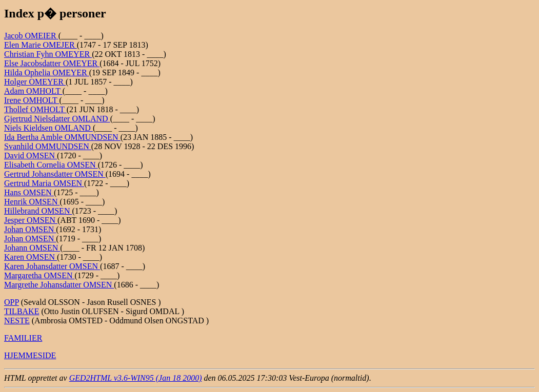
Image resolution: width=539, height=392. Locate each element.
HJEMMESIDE (30, 355)
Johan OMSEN (30, 229)
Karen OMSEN (31, 257)
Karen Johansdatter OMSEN (52, 266)
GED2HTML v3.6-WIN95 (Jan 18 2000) (136, 378)
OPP (12, 302)
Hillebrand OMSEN (38, 211)
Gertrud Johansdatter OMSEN (55, 174)
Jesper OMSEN (31, 220)
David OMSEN (31, 156)
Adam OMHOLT (33, 91)
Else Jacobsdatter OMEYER (52, 63)
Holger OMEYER (35, 82)
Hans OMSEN (29, 192)
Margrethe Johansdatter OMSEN (59, 285)
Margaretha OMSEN (39, 275)
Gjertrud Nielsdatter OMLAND (57, 119)
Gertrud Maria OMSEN (44, 183)
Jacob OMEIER (31, 36)
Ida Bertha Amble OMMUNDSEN (62, 137)
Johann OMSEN (32, 248)
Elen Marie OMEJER (41, 45)
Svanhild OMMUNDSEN (48, 146)
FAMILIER (23, 338)
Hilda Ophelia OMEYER (47, 73)
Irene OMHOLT (32, 100)
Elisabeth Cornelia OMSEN (51, 165)
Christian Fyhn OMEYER (48, 54)
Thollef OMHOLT (35, 109)
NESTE (17, 321)
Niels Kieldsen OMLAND (48, 128)
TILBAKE (22, 311)
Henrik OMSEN (32, 202)
